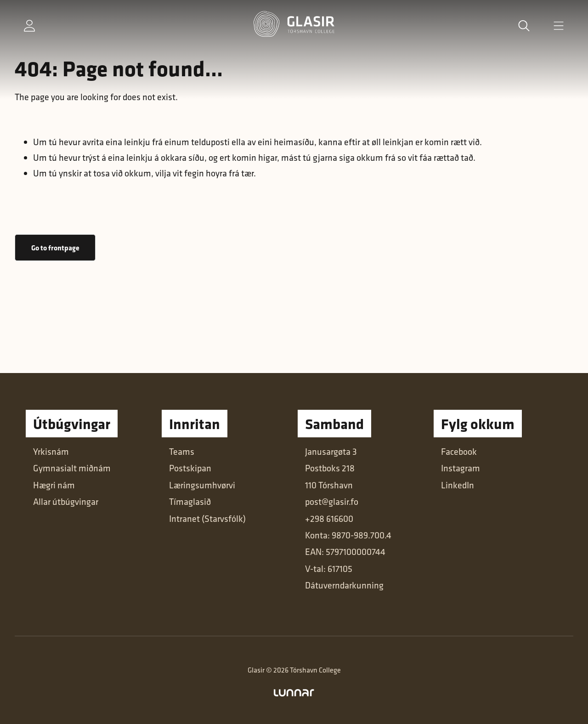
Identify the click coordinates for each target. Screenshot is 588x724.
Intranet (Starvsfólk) (207, 518)
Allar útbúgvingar (66, 501)
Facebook (459, 451)
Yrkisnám (51, 451)
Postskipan (190, 468)
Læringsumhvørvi (202, 485)
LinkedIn (458, 485)
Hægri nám (54, 485)
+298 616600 (329, 518)
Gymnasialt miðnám (72, 468)
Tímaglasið (190, 501)
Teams (182, 451)
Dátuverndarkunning (344, 585)
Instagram (461, 468)
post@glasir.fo (332, 501)
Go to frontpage (55, 248)
